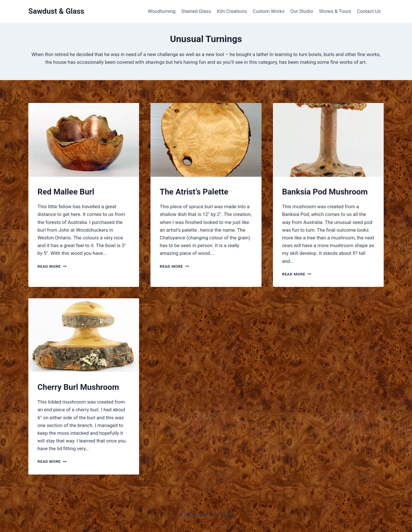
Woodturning (162, 11)
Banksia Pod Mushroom (325, 192)
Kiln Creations (232, 11)
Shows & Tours (335, 11)
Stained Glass (196, 11)
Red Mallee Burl (66, 192)
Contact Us (369, 11)
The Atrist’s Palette (194, 192)
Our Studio (302, 11)
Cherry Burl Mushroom (78, 387)
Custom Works (269, 11)
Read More (52, 266)
